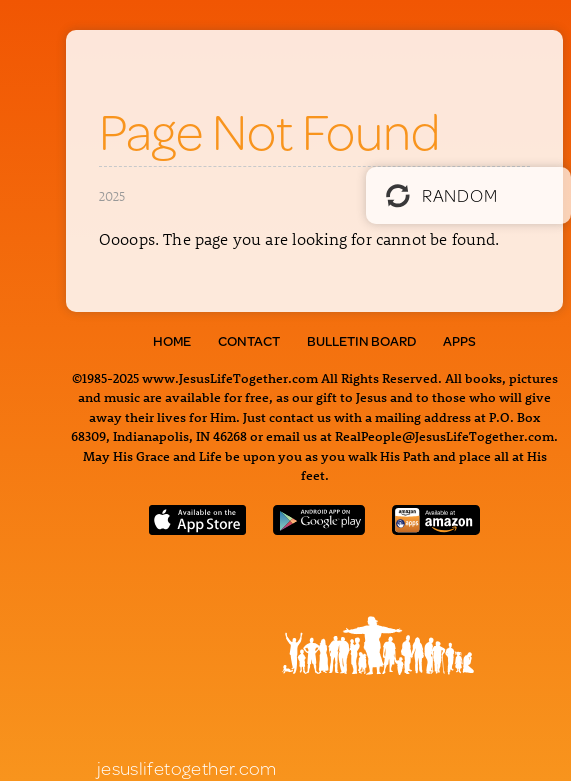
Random (441, 195)
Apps (459, 341)
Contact (249, 341)
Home (172, 341)
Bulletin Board (361, 341)
